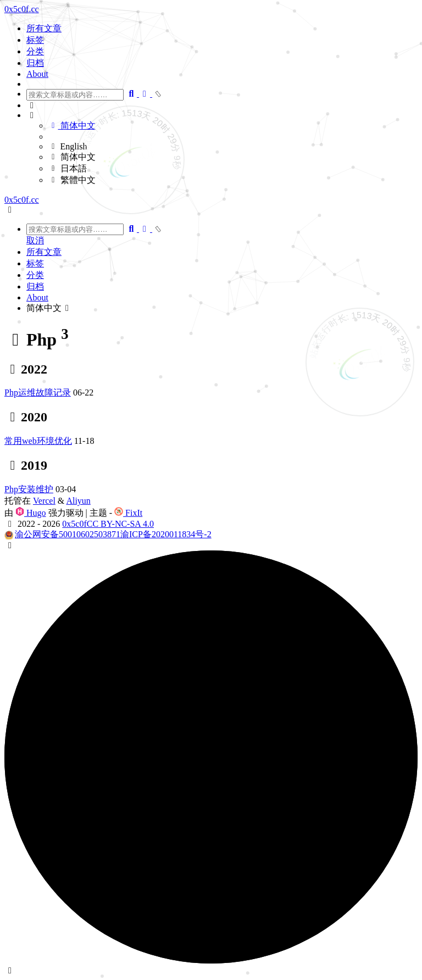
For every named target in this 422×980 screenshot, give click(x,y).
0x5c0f (74, 524)
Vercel (44, 501)
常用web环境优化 (38, 441)
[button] (222, 105)
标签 (35, 40)
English (68, 146)
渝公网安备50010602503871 (68, 534)
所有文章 (44, 28)
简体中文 (72, 126)
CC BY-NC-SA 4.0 (120, 524)
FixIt (128, 513)
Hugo (31, 513)
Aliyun (78, 501)
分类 (35, 51)
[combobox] (75, 95)
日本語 (68, 168)
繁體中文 (72, 180)
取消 (35, 240)
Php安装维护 (29, 489)
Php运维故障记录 (38, 392)
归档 (35, 63)
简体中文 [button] (49, 308)
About (37, 74)
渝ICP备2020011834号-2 (166, 534)
